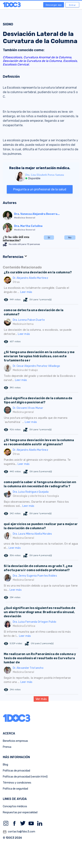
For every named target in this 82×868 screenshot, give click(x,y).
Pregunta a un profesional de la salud (40, 189)
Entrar (72, 5)
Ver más (41, 699)
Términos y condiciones (17, 783)
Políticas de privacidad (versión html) (25, 777)
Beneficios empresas (15, 741)
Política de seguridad (15, 789)
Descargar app (54, 5)
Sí (49, 238)
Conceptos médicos (15, 806)
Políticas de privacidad (16, 771)
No (70, 238)
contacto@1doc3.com (19, 832)
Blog (5, 765)
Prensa (7, 747)
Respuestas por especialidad (20, 812)
